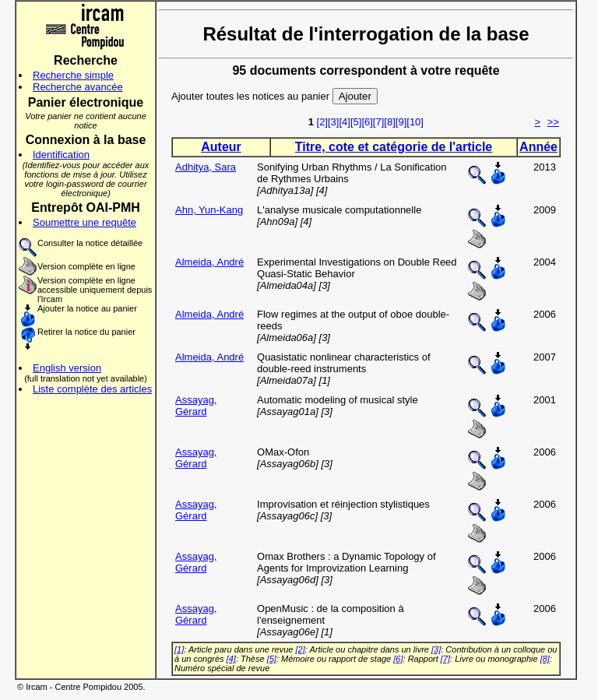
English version (67, 368)
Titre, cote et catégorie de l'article (394, 147)
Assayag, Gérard (196, 406)
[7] (378, 122)
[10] (415, 122)
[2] (322, 122)
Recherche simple (73, 75)
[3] (333, 122)
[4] (344, 122)
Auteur (221, 147)
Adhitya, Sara (206, 167)
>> (553, 122)
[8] (389, 122)
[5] (356, 122)
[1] (179, 649)
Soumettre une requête (84, 222)
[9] (401, 122)
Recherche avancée (78, 87)
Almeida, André (209, 262)
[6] (367, 122)
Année (538, 147)
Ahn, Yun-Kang (209, 210)
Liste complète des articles (92, 389)
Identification (61, 155)
